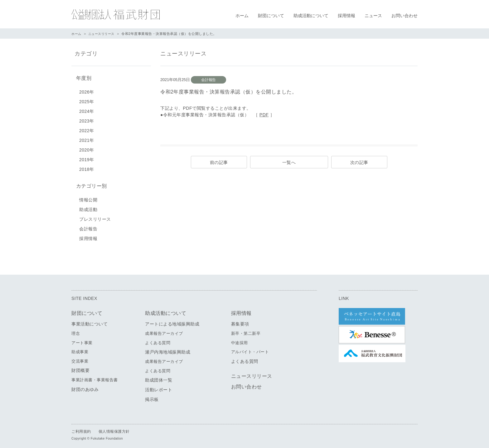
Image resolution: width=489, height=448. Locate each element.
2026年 (87, 91)
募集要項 (240, 322)
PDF (264, 115)
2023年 (87, 120)
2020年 (87, 149)
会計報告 (88, 227)
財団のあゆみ (85, 387)
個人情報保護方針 (114, 429)
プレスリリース (95, 217)
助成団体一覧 (159, 378)
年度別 (82, 77)
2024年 (87, 110)
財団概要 (80, 368)
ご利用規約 (81, 429)
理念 (76, 331)
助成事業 (80, 350)
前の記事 (219, 162)
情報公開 (88, 198)
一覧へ (289, 162)
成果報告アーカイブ (164, 331)
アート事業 (82, 341)
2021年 (87, 139)
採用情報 (346, 16)
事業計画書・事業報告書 (95, 378)
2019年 (87, 158)
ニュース (373, 16)
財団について (271, 16)
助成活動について (311, 16)
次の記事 (359, 162)
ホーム (242, 16)
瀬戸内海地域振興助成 (168, 350)
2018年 (87, 168)
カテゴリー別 (90, 184)
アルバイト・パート (250, 350)
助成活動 (88, 207)
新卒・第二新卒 (246, 331)
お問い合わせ (404, 16)
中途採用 (240, 341)
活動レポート (159, 388)
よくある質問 (158, 341)
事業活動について (90, 322)
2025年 (87, 100)
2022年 (87, 129)
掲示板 (152, 397)
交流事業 (80, 359)
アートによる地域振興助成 (172, 322)
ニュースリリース (104, 34)
